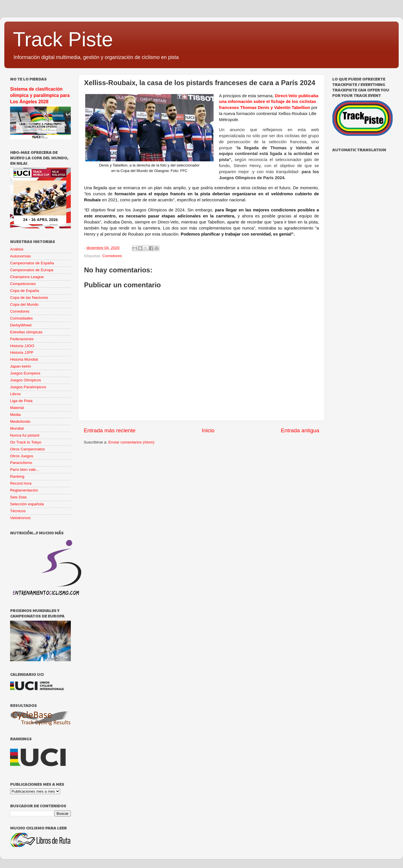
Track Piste (63, 39)
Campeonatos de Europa (32, 270)
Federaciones (22, 339)
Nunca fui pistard (25, 435)
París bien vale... (25, 470)
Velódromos (20, 518)
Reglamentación (24, 490)
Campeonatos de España (32, 263)
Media (15, 415)
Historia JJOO (22, 346)
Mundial (17, 428)
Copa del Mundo (24, 304)
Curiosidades (21, 318)
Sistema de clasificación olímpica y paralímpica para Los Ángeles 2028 (40, 95)
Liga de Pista (21, 401)
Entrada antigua (300, 430)
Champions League (27, 277)
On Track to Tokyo (26, 442)
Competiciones (23, 284)
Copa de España (25, 291)
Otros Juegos (22, 456)
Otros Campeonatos (27, 449)
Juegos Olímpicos (25, 380)
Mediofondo (20, 421)
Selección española (27, 504)
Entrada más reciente (110, 430)
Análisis (17, 249)
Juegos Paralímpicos (28, 387)
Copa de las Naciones (29, 298)
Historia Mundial (24, 359)
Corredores (112, 256)
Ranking (17, 476)
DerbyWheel (21, 325)
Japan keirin (21, 366)
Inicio (208, 430)
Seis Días (18, 497)
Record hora (21, 483)
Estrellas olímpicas (26, 332)
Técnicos (18, 511)
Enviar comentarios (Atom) (132, 442)
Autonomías (20, 256)
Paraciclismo (21, 463)
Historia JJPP (22, 352)
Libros (15, 394)
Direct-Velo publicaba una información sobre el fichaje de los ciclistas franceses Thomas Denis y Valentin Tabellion (269, 102)
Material (17, 408)
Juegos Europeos (25, 373)
